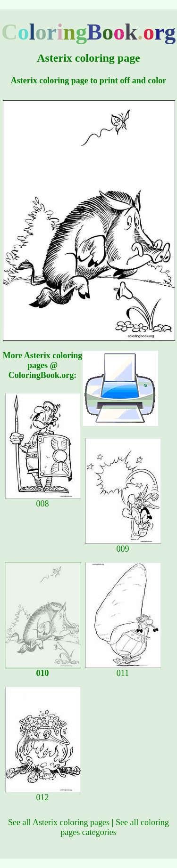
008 (43, 500)
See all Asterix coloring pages (59, 822)
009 (123, 545)
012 (43, 794)
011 (123, 669)
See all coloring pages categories (115, 827)
